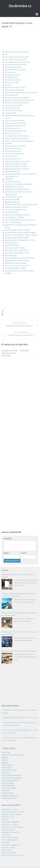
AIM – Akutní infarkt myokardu (16, 59)
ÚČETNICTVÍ (6, 773)
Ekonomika (5, 842)
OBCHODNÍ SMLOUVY (13, 171)
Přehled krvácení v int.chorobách (17, 103)
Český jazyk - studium (9, 809)
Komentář (8, 539)
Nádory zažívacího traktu (14, 110)
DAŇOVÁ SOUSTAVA (9, 770)
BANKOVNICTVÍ (7, 768)
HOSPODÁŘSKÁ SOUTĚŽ (14, 197)
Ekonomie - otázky (8, 847)
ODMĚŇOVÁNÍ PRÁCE (12, 245)
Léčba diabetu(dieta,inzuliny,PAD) (17, 52)
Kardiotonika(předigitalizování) (16, 131)
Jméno (7, 553)
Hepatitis (8, 85)
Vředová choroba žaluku (14, 105)
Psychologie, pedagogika (10, 822)
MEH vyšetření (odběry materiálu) (17, 57)
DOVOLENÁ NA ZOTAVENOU (15, 248)
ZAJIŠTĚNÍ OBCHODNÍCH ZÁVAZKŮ (17, 169)
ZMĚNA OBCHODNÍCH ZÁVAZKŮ (16, 166)
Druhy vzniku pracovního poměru (17, 266)
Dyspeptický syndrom (13, 75)
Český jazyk (6, 835)
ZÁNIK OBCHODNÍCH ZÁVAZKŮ (16, 164)
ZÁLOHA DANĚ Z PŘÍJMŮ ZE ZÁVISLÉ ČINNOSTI (21, 235)
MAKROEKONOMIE (8, 786)
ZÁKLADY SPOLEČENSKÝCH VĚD (13, 755)
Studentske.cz (20, 6)
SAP (6, 54)
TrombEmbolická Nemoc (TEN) (16, 65)
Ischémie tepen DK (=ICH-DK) (15, 123)
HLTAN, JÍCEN (24, 351)
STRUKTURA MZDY (11, 243)
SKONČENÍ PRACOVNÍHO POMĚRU (17, 261)
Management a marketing (11, 832)
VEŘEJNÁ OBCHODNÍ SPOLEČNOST (17, 189)
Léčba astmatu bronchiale (14, 154)
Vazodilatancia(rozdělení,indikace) (17, 136)
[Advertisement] (20, 40)
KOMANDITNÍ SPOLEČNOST (14, 187)
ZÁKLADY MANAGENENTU (11, 780)
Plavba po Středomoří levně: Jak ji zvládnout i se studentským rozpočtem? (19, 595)
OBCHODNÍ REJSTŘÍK (12, 199)
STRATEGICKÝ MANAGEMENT (12, 775)
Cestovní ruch (7, 850)
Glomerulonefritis (11, 95)
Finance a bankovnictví (10, 840)
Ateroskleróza (10, 72)
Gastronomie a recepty (10, 837)
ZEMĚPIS (5, 763)
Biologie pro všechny (9, 853)
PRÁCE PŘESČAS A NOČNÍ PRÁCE (16, 250)
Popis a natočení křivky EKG (15, 121)
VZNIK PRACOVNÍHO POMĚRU (15, 268)
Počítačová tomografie (13, 151)
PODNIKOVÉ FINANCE (9, 798)
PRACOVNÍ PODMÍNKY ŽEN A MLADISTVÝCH (20, 220)
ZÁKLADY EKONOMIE (9, 788)
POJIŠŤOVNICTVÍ (7, 765)
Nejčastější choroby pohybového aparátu (20, 100)
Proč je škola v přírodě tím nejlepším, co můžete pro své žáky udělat (19, 614)
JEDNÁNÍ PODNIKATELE (13, 202)
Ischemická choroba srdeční (15, 87)
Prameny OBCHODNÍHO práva (16, 210)
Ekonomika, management (11, 845)
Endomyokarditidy (11, 77)
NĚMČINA (5, 758)
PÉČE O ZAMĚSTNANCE (13, 222)
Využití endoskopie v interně (15, 146)
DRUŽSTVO (9, 179)
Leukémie (8, 143)
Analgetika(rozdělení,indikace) (15, 126)
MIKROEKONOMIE (8, 783)
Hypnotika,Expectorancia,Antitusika (17, 62)
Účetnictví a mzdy (8, 817)
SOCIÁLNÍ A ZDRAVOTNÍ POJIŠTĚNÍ (17, 238)
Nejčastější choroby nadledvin (16, 70)
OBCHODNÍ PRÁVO (12, 212)
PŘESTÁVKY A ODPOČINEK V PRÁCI (17, 253)
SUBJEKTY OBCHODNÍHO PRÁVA (16, 207)
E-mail (24, 553)
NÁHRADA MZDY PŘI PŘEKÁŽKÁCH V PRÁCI (20, 240)
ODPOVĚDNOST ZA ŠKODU (15, 217)
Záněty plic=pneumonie (13, 149)
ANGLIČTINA (6, 752)
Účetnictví (5, 819)
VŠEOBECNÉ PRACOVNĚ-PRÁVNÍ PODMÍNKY (20, 233)
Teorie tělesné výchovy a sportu (13, 812)
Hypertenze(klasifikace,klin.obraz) (17, 138)
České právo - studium (10, 824)
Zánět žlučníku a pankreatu (15, 90)
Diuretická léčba (11, 113)
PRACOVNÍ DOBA (11, 256)
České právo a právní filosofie (12, 827)
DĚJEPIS (4, 760)
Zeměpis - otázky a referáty (12, 814)
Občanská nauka (8, 830)
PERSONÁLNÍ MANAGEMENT (12, 778)
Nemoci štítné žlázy (12, 82)
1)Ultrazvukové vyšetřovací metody (17, 161)
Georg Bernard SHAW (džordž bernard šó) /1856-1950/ (9, 353)
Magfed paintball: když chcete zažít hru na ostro (19, 651)
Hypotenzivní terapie (12, 108)
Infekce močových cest (13, 133)
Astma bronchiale (11, 156)
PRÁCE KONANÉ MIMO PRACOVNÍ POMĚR (20, 258)
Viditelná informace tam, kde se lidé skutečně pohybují (18, 576)
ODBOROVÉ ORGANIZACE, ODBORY (18, 215)
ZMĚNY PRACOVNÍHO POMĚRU (16, 263)
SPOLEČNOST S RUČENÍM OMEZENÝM (18, 184)
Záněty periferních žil (12, 128)
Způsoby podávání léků (13, 67)
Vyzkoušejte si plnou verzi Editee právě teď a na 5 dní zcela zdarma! (20, 633)
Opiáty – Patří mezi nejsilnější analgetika (19, 141)
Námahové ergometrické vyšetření (17, 98)
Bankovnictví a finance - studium (13, 855)
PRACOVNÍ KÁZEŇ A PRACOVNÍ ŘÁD (17, 230)
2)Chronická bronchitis (13, 159)
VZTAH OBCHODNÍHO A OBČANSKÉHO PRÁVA (21, 205)
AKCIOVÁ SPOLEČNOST (13, 182)
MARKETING (6, 791)
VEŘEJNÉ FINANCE (8, 793)
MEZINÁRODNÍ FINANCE (10, 796)
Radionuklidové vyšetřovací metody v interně (21, 93)
